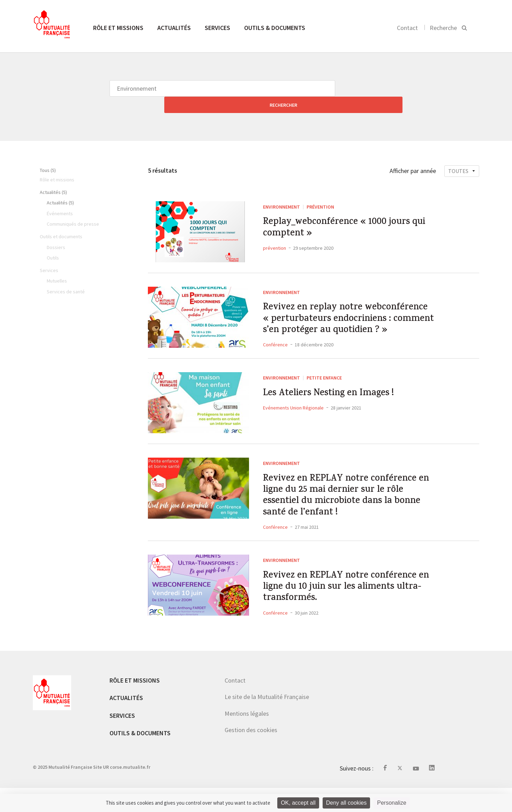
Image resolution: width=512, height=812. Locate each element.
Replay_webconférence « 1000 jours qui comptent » (346, 215)
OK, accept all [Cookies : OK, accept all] (298, 803)
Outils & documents (275, 28)
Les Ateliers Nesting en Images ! (338, 401)
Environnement (281, 190)
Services (217, 28)
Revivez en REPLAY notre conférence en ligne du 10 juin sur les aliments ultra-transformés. (350, 608)
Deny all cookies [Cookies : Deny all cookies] (347, 803)
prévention (274, 237)
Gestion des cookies (251, 754)
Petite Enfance (324, 383)
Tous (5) (48, 154)
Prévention (320, 190)
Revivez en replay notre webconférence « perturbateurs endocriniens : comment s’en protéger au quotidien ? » (338, 314)
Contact (407, 28)
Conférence (275, 350)
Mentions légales (247, 738)
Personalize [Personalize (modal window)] (392, 803)
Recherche (443, 28)
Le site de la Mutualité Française (267, 721)
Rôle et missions (118, 28)
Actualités (174, 28)
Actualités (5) (53, 176)
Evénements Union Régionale (293, 416)
